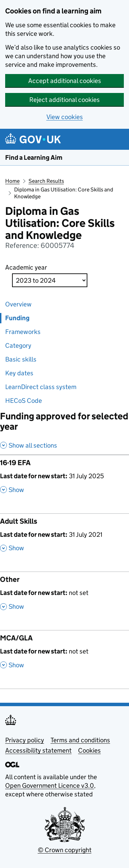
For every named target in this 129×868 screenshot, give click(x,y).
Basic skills (21, 359)
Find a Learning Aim (34, 158)
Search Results (46, 181)
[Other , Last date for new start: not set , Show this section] (64, 595)
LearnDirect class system (41, 387)
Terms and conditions (80, 740)
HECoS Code (24, 401)
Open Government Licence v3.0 (50, 786)
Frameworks (23, 332)
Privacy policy (25, 740)
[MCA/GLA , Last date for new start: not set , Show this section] (64, 654)
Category (18, 346)
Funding (17, 318)
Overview (18, 304)
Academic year (26, 267)
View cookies (65, 117)
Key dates (19, 373)
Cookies (89, 750)
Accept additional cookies (65, 81)
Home (12, 181)
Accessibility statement (38, 750)
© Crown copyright (65, 850)
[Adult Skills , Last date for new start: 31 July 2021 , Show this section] (64, 537)
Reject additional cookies (64, 100)
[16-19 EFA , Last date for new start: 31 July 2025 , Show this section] (64, 478)
